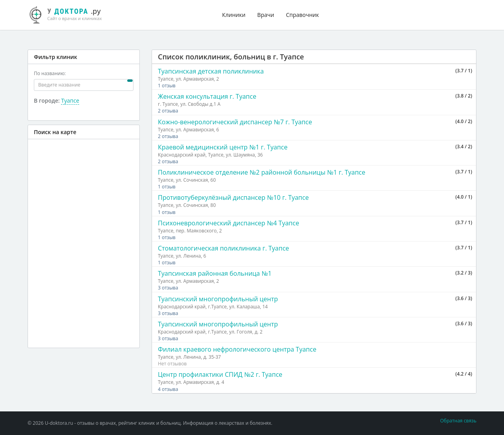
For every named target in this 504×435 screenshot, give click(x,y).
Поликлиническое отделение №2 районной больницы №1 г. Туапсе (262, 172)
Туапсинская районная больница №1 (215, 273)
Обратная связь (458, 421)
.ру (69, 14)
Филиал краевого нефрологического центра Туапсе (237, 349)
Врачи (266, 15)
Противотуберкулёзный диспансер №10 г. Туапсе (233, 197)
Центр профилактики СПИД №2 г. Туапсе (220, 374)
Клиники (234, 15)
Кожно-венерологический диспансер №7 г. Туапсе (235, 122)
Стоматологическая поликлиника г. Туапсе (223, 248)
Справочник (302, 15)
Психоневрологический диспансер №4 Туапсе (229, 223)
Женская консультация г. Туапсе (207, 96)
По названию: (50, 73)
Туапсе (70, 100)
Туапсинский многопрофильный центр (218, 299)
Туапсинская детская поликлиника (211, 71)
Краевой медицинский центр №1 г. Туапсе (223, 147)
